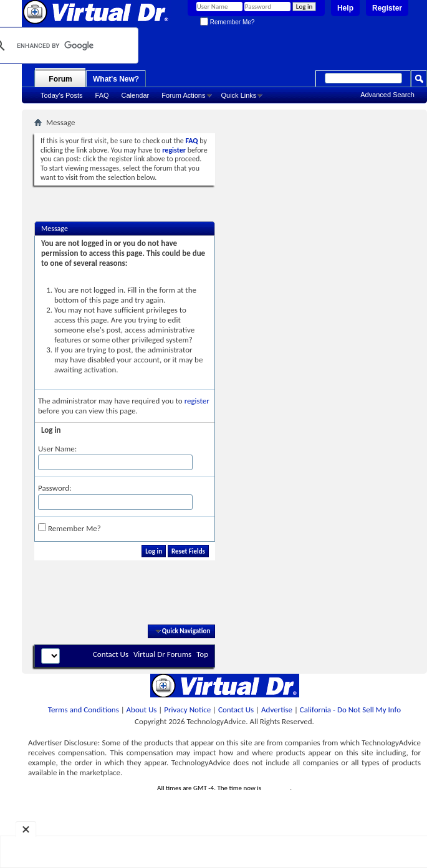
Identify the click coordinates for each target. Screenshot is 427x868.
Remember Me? (227, 22)
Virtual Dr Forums (162, 654)
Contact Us (111, 654)
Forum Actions (183, 95)
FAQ (102, 95)
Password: (55, 488)
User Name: (57, 449)
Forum (60, 79)
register (197, 401)
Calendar (136, 95)
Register (387, 8)
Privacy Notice (187, 710)
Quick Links (239, 95)
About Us (142, 710)
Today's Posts (62, 95)
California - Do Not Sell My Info (350, 710)
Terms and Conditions (84, 710)
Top (202, 654)
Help (345, 8)
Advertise (277, 710)
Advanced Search (387, 95)
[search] (58, 45)
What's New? (116, 79)
